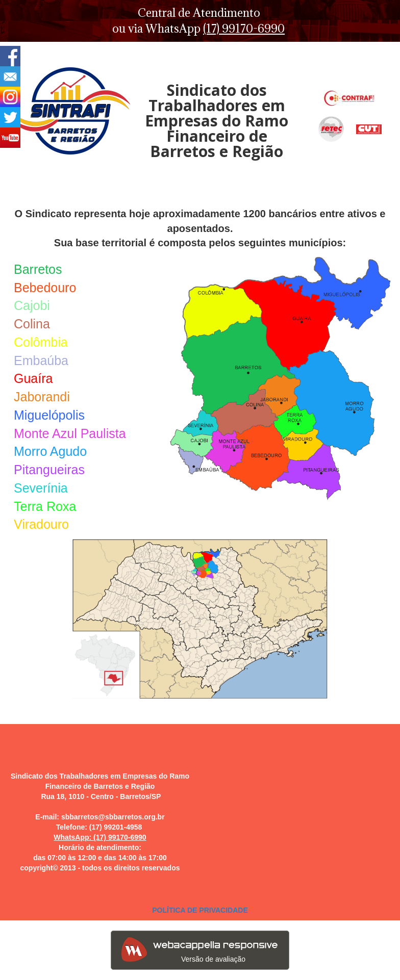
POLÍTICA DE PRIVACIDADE (200, 910)
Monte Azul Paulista (70, 433)
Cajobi (32, 305)
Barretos (38, 269)
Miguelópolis (49, 415)
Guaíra (33, 378)
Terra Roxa (45, 506)
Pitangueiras (49, 470)
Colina (32, 324)
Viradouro (41, 524)
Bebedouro (45, 288)
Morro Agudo (50, 451)
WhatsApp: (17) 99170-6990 (100, 837)
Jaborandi (42, 397)
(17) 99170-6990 (244, 28)
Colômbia (41, 342)
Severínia (41, 488)
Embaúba (41, 360)
